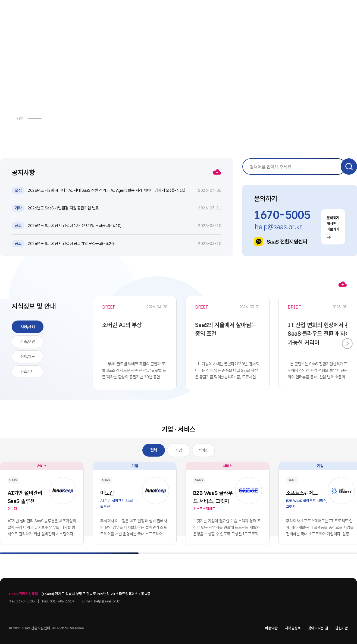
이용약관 (271, 628)
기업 (178, 450)
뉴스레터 (28, 372)
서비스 (203, 450)
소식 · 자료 (157, 11)
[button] (48, 119)
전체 (154, 450)
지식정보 (196, 11)
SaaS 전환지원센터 (281, 242)
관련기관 (342, 628)
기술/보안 (28, 342)
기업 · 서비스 (237, 11)
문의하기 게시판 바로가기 (333, 227)
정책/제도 (28, 357)
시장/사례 (28, 327)
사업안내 (118, 11)
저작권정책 (293, 628)
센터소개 (278, 11)
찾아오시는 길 (318, 628)
